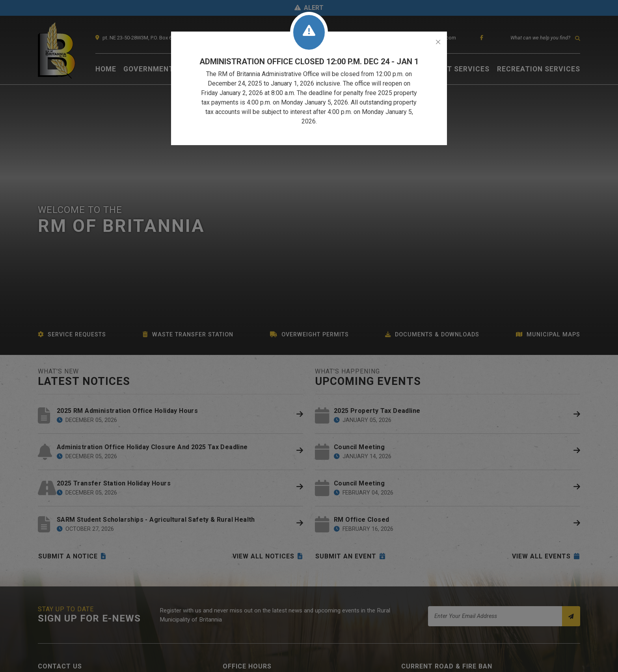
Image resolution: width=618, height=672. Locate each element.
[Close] (438, 42)
